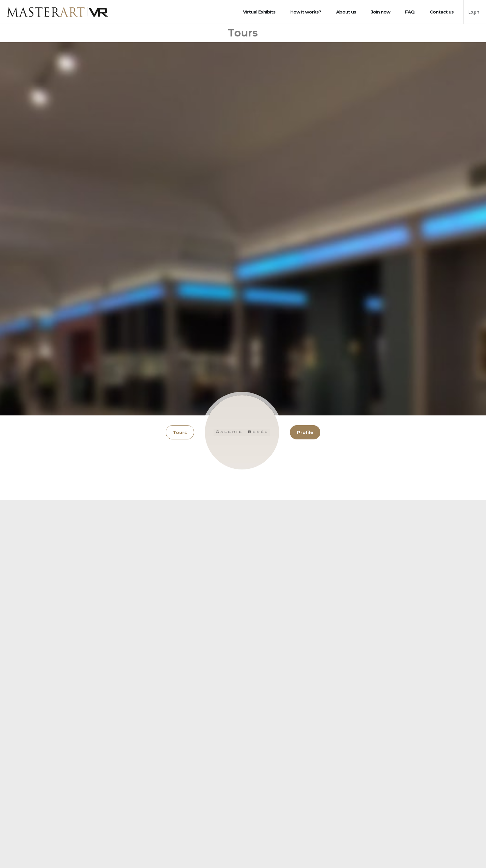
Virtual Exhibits (259, 12)
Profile (305, 432)
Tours (180, 432)
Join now (381, 12)
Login (474, 12)
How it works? (306, 12)
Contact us (442, 12)
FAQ (410, 12)
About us (346, 12)
